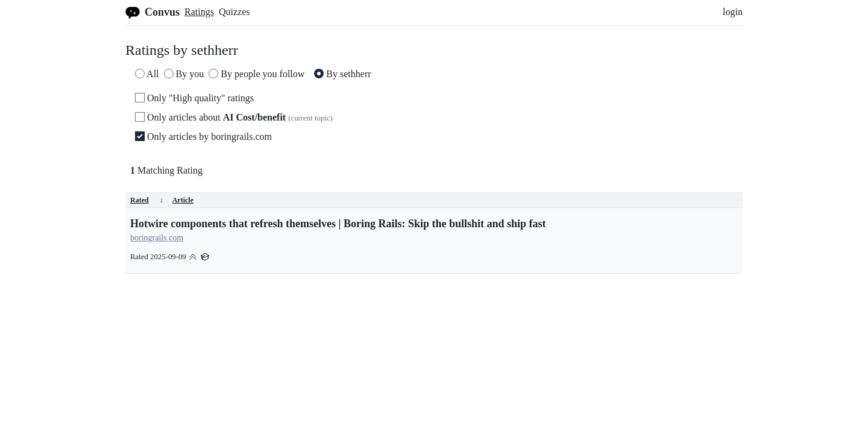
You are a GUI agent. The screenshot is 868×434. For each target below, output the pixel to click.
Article (183, 200)
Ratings (199, 12)
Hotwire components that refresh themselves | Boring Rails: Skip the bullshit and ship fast (338, 224)
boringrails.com (157, 238)
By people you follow (256, 74)
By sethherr (342, 74)
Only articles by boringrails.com (203, 137)
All (147, 74)
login (733, 12)
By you (184, 74)
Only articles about (234, 117)
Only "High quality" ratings (194, 98)
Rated (147, 200)
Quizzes (234, 12)
